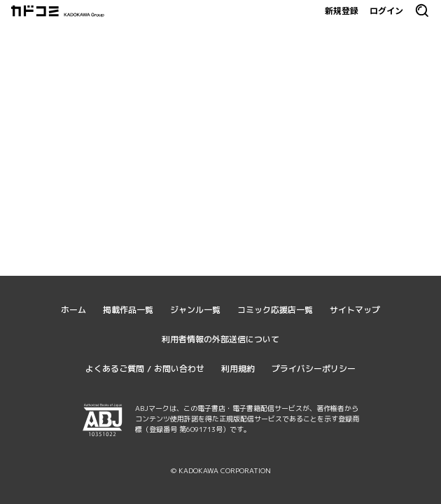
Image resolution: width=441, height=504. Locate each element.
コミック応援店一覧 (275, 310)
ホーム (73, 310)
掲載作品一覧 (128, 310)
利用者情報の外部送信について (220, 339)
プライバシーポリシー (314, 369)
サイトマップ (355, 310)
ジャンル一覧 (195, 310)
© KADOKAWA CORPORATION (221, 470)
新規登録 (342, 10)
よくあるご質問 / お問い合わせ (145, 369)
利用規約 (238, 369)
